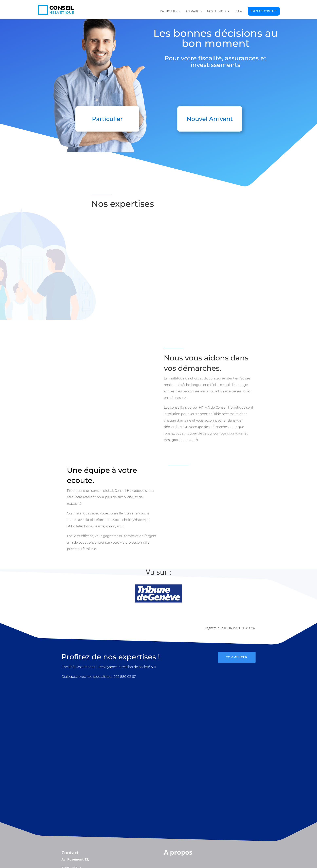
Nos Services (216, 11)
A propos (178, 852)
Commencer (237, 657)
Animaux (192, 11)
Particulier (169, 11)
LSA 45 (239, 11)
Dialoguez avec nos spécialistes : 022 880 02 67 (99, 677)
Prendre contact (264, 11)
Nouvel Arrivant (210, 119)
